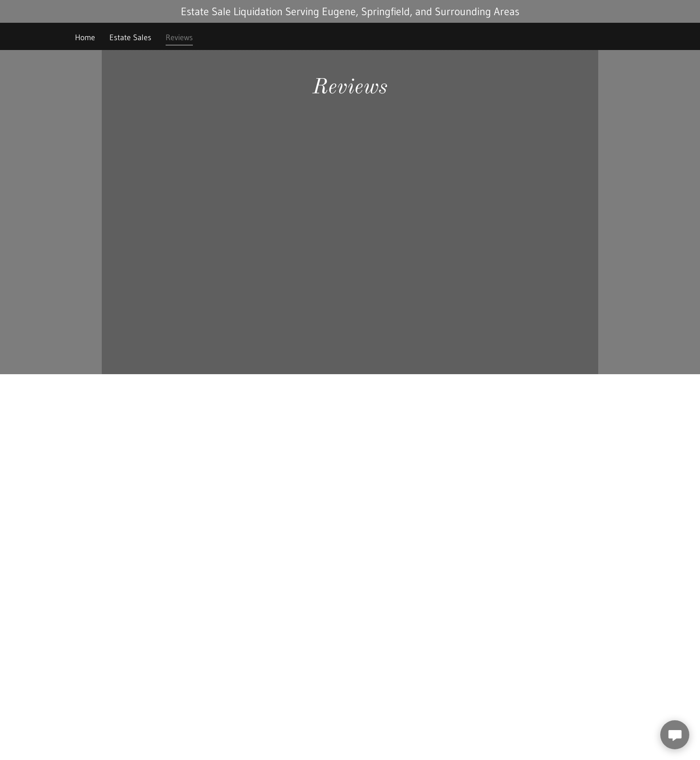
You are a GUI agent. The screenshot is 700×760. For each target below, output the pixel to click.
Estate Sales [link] (130, 38)
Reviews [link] (179, 38)
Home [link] (85, 38)
